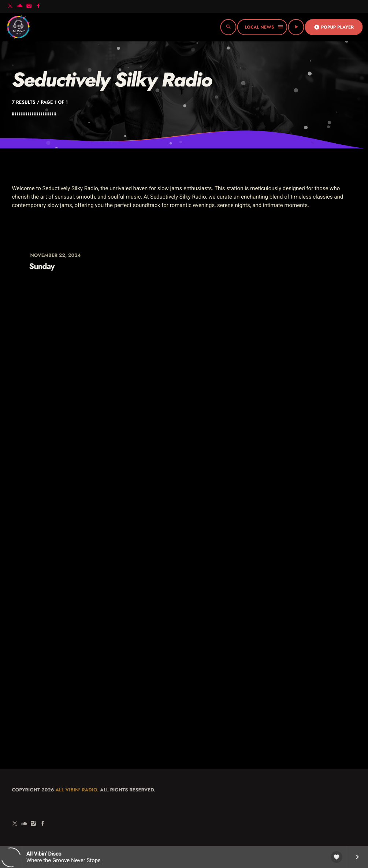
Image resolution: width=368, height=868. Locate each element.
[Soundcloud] (20, 6)
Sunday (42, 267)
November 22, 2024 (56, 255)
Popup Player (334, 27)
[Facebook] (38, 6)
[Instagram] (29, 6)
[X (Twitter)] (10, 6)
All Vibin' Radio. (77, 790)
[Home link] (18, 27)
